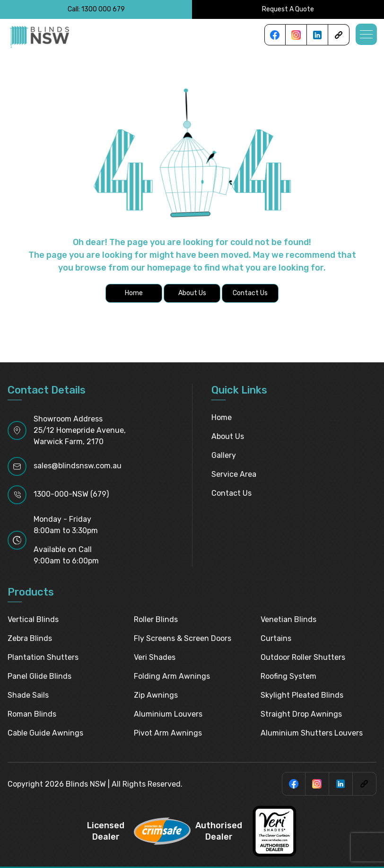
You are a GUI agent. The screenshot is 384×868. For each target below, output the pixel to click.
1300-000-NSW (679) (71, 494)
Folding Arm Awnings (172, 676)
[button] (366, 34)
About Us (228, 436)
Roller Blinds (156, 619)
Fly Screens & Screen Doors (183, 638)
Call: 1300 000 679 (96, 9)
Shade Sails (28, 695)
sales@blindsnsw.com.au (78, 466)
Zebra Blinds (30, 638)
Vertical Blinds (33, 619)
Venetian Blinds (288, 619)
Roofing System (288, 676)
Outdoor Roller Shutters (303, 657)
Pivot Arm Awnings (168, 733)
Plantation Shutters (43, 657)
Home (222, 417)
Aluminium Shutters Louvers (312, 733)
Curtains (276, 638)
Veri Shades (155, 657)
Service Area (234, 474)
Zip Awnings (156, 695)
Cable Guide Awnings (45, 733)
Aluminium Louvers (168, 714)
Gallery (224, 455)
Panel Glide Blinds (39, 676)
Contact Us (231, 493)
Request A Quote (288, 9)
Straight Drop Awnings (301, 714)
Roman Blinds (32, 714)
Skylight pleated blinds (302, 695)
